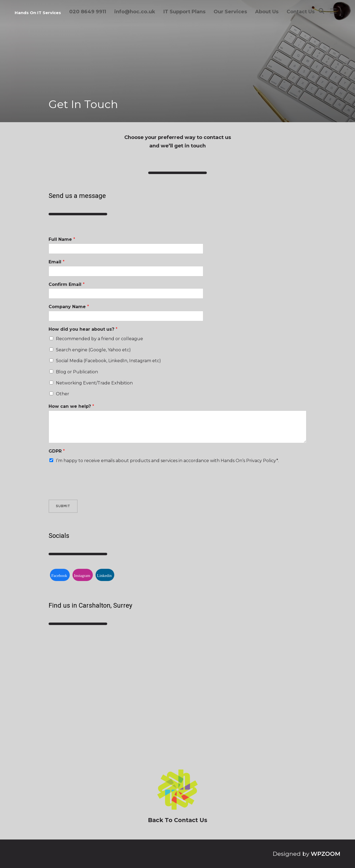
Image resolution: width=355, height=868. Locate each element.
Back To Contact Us (178, 820)
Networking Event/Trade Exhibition (94, 383)
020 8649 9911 (88, 12)
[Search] (321, 10)
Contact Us (301, 12)
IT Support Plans (184, 12)
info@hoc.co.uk (135, 12)
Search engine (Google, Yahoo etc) (93, 350)
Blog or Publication (77, 372)
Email (57, 262)
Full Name (62, 239)
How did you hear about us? (83, 329)
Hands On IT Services (38, 13)
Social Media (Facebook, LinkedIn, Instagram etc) (108, 361)
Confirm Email (67, 284)
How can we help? (71, 406)
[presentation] (90, 491)
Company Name (69, 307)
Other (63, 394)
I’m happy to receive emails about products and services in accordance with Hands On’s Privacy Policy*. (167, 461)
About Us (267, 12)
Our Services (230, 12)
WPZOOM (326, 854)
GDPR (57, 451)
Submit (63, 506)
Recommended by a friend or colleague (99, 339)
